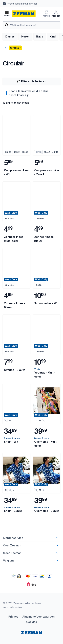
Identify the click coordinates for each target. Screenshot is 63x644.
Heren (25, 36)
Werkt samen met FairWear (22, 4)
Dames (10, 36)
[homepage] (24, 14)
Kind (53, 36)
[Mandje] (46, 14)
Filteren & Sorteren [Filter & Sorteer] (32, 81)
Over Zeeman (31, 545)
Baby (40, 36)
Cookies (32, 622)
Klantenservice (31, 538)
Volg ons (31, 560)
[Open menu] (7, 14)
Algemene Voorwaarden (38, 617)
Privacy (13, 617)
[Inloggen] (56, 14)
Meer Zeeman (31, 553)
